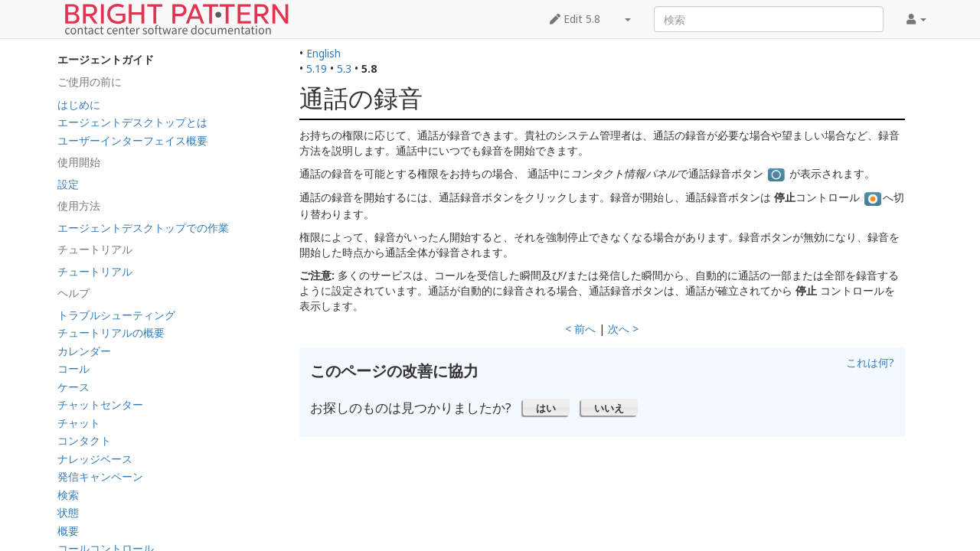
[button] (546, 407)
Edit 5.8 (575, 19)
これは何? (870, 362)
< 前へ (580, 329)
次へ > (623, 329)
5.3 (344, 68)
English (323, 53)
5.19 (317, 68)
